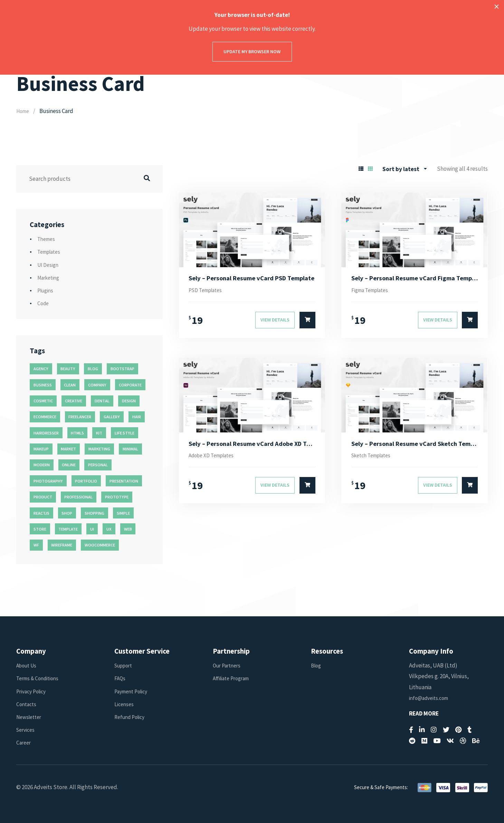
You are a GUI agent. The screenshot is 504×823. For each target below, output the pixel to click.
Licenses (125, 704)
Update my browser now (252, 52)
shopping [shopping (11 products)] (94, 513)
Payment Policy (133, 691)
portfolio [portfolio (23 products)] (86, 481)
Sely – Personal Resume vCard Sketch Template (415, 447)
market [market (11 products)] (68, 449)
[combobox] (405, 169)
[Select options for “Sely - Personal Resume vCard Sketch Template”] (470, 490)
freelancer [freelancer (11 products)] (80, 417)
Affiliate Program (234, 678)
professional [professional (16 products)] (78, 497)
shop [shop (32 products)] (67, 513)
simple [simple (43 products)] (123, 513)
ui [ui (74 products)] (92, 529)
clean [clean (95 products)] (70, 385)
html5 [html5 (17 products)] (77, 433)
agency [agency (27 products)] (41, 369)
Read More (424, 714)
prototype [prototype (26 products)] (117, 497)
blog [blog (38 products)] (93, 369)
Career (24, 742)
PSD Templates (208, 292)
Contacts (27, 704)
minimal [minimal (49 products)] (130, 449)
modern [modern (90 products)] (42, 465)
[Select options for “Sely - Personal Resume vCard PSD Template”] (307, 322)
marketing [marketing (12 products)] (99, 449)
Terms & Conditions (40, 678)
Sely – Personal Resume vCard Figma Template (415, 279)
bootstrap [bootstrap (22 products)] (122, 369)
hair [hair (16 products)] (137, 417)
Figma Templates (373, 292)
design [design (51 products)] (129, 401)
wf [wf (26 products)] (36, 545)
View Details (275, 322)
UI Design (49, 265)
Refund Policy (132, 717)
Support (125, 665)
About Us (28, 665)
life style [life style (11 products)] (125, 433)
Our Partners (229, 665)
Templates (51, 252)
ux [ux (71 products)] (109, 529)
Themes (47, 239)
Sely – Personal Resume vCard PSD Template (252, 279)
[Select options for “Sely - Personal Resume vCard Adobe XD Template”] (307, 490)
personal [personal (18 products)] (98, 465)
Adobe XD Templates (215, 459)
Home (24, 111)
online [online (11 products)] (69, 465)
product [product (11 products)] (43, 497)
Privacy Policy (33, 691)
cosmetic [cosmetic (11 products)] (43, 401)
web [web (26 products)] (128, 529)
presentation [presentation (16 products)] (124, 481)
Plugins (46, 290)
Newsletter (31, 717)
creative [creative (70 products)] (74, 401)
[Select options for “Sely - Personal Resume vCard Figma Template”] (470, 322)
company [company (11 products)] (97, 385)
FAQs (120, 678)
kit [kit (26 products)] (99, 433)
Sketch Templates (374, 459)
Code (44, 303)
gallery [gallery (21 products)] (112, 417)
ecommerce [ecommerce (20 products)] (45, 417)
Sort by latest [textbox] (401, 169)
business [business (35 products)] (43, 385)
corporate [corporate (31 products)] (130, 385)
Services (27, 730)
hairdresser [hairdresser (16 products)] (46, 433)
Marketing (50, 278)
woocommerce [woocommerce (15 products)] (100, 545)
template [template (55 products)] (68, 529)
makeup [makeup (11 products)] (41, 449)
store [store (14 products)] (40, 529)
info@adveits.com (431, 698)
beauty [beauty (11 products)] (68, 369)
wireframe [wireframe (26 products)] (62, 545)
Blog (317, 665)
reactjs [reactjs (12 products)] (41, 513)
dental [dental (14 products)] (102, 401)
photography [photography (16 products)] (48, 481)
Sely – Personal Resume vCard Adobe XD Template (252, 447)
